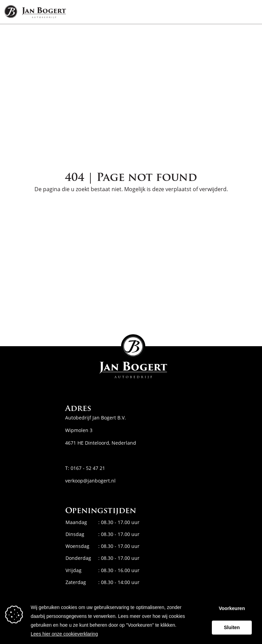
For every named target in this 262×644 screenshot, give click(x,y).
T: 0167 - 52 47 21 (85, 468)
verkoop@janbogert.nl (90, 481)
